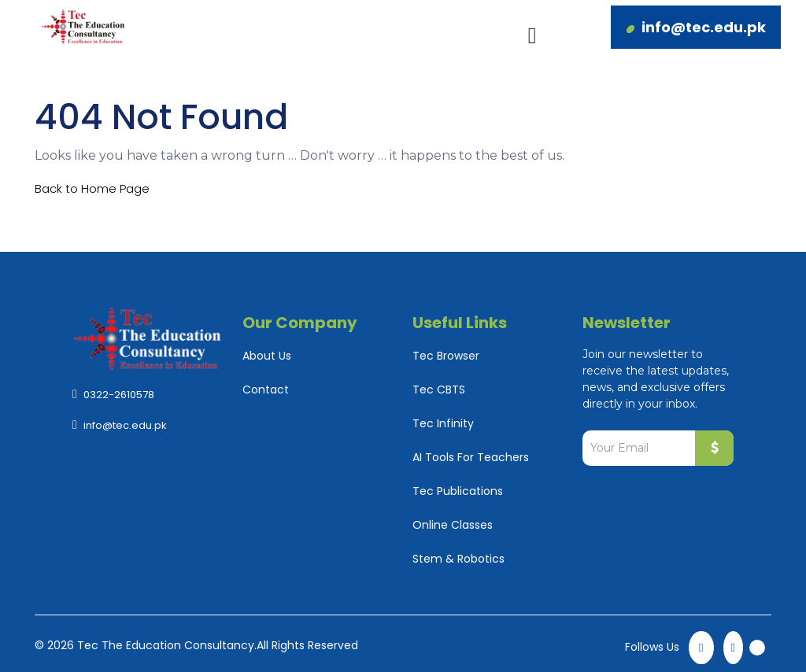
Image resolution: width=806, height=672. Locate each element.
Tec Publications (458, 491)
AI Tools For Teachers (471, 457)
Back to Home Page (92, 188)
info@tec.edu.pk (704, 27)
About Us (267, 356)
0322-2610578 (119, 395)
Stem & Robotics (458, 559)
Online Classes (453, 525)
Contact (266, 390)
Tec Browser (446, 356)
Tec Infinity (443, 423)
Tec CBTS (439, 390)
